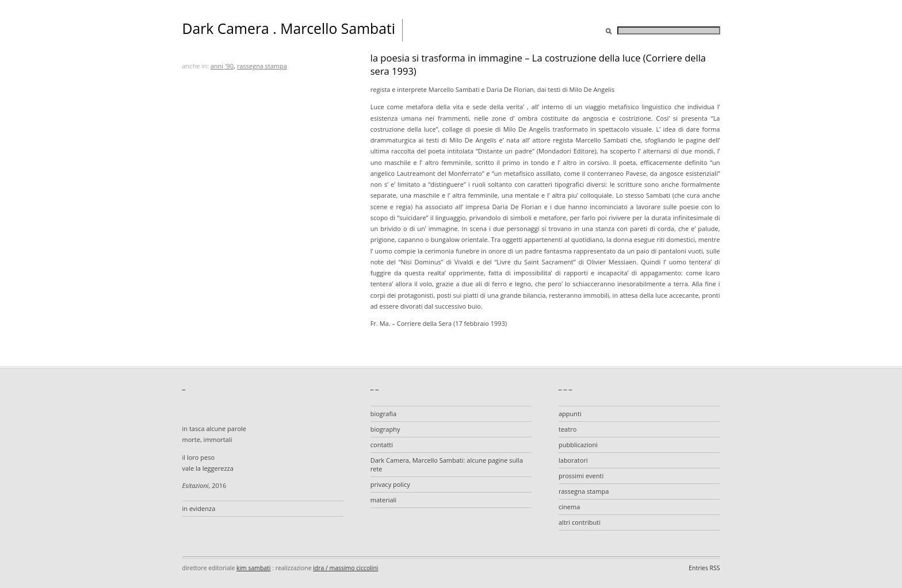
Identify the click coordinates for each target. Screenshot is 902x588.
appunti (570, 414)
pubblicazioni (578, 445)
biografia (383, 414)
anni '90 (222, 66)
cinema (569, 507)
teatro (567, 429)
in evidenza (199, 508)
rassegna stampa (262, 66)
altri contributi (580, 522)
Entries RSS (704, 568)
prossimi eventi (581, 476)
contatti (382, 445)
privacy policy (390, 484)
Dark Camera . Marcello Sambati (289, 28)
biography (385, 429)
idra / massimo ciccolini (345, 568)
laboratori (573, 460)
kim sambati (253, 568)
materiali (383, 500)
